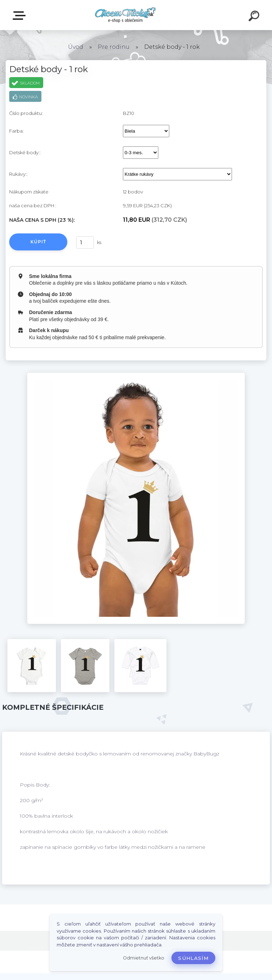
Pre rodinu (114, 47)
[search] (255, 17)
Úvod (76, 47)
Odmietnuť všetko (144, 958)
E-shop (21, 16)
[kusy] (85, 242)
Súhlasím (193, 958)
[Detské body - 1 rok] (136, 375)
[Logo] (126, 15)
